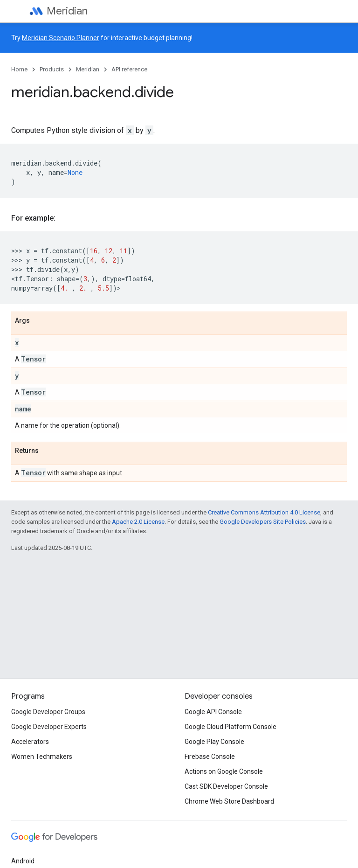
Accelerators (30, 742)
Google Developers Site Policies (263, 522)
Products (52, 69)
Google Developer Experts (49, 727)
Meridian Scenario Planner (61, 38)
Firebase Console (210, 757)
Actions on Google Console (224, 771)
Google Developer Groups (48, 712)
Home (19, 69)
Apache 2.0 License (138, 522)
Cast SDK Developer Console (226, 786)
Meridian (67, 11)
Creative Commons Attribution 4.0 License (264, 512)
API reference (129, 69)
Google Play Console (214, 742)
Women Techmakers (42, 757)
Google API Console (213, 712)
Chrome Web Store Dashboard (229, 801)
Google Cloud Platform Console (231, 727)
